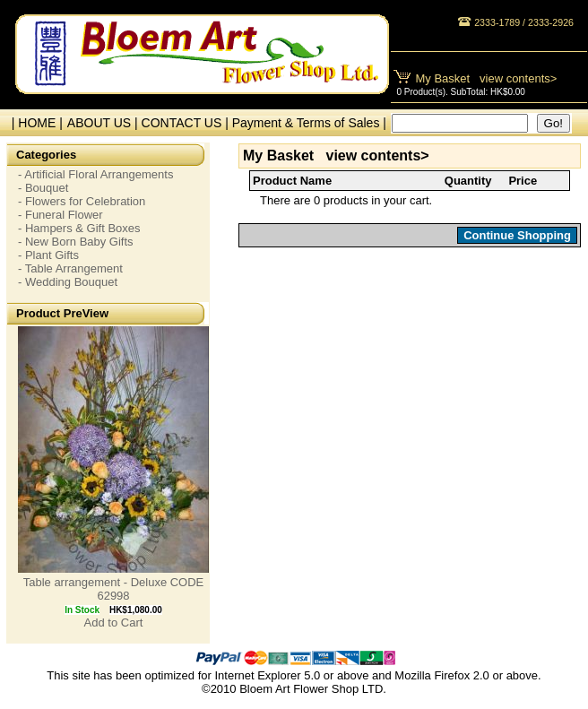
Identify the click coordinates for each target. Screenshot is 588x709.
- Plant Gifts (48, 255)
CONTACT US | (187, 123)
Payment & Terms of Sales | (309, 123)
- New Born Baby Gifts (76, 242)
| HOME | (34, 123)
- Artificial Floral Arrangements (95, 174)
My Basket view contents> (487, 78)
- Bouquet (43, 188)
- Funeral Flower (61, 215)
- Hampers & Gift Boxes (79, 228)
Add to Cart (114, 623)
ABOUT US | (104, 123)
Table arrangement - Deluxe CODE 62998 (114, 589)
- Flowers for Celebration (82, 201)
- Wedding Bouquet (68, 282)
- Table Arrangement (70, 268)
